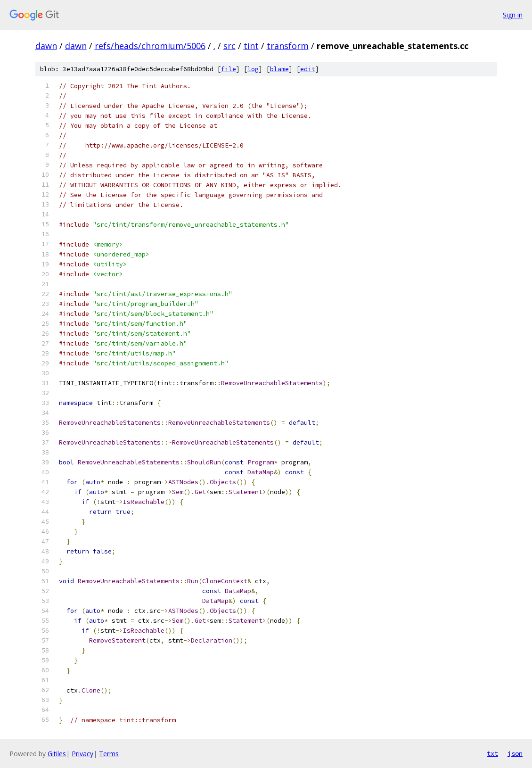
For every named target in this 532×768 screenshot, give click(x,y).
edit (308, 69)
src (229, 46)
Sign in (513, 15)
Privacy (82, 754)
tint (251, 46)
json (515, 753)
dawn (46, 46)
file (229, 69)
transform (288, 46)
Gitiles (57, 754)
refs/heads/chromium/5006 (150, 46)
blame (279, 69)
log (253, 69)
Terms (109, 754)
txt (492, 753)
